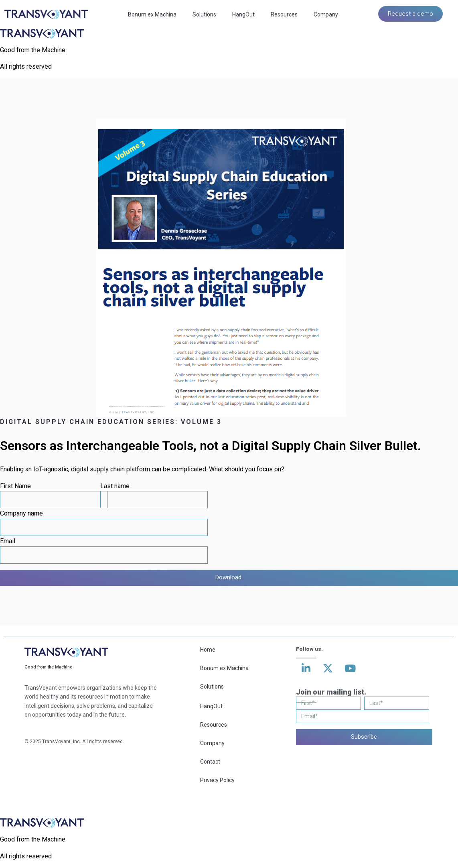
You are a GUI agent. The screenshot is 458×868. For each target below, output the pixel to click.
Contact (210, 762)
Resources (284, 14)
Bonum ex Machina (152, 14)
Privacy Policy (217, 780)
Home (208, 650)
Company (326, 14)
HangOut (243, 14)
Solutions (204, 14)
